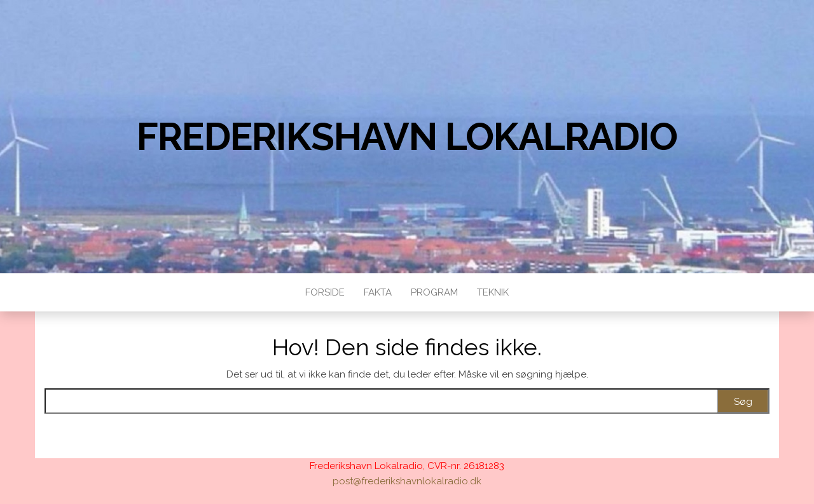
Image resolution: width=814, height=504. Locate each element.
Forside (325, 292)
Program (434, 292)
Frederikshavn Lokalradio (407, 137)
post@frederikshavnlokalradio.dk (407, 481)
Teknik (493, 292)
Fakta (378, 292)
